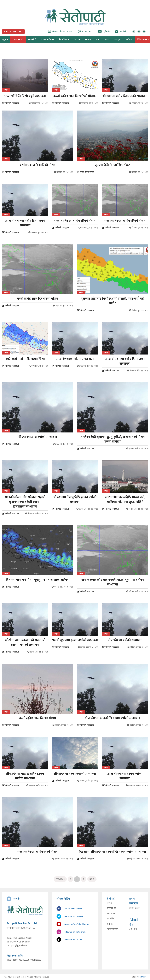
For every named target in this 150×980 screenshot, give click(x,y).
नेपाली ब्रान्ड (64, 40)
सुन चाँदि (110, 919)
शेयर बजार (111, 914)
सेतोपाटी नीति (112, 929)
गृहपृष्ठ (109, 903)
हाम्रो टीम (133, 929)
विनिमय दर (111, 908)
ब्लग (107, 40)
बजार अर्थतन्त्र (47, 40)
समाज (88, 40)
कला (98, 40)
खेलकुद (117, 40)
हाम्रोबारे (110, 924)
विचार (77, 40)
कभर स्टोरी (18, 40)
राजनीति (32, 40)
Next (92, 879)
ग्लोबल (129, 40)
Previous (60, 879)
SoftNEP (142, 977)
